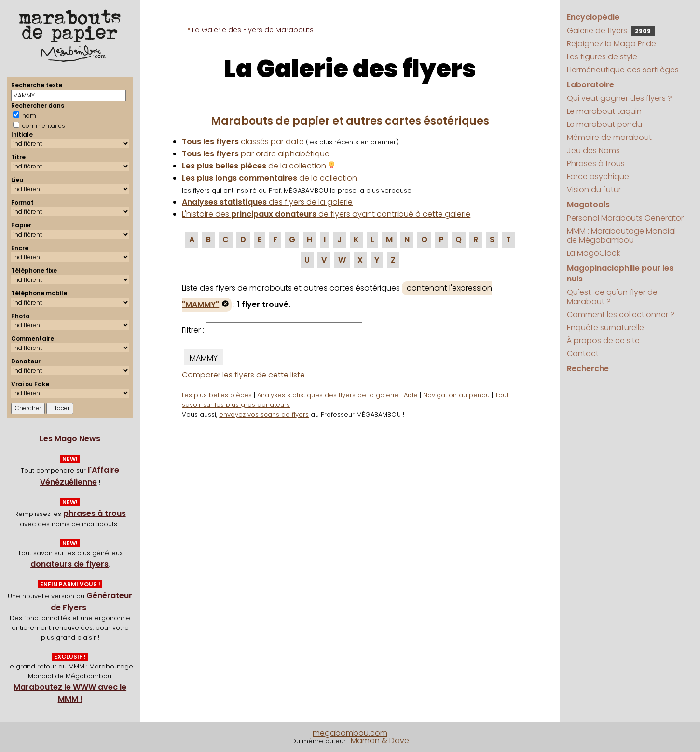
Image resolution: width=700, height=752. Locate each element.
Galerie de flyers (611, 31)
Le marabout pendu (604, 124)
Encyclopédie (593, 17)
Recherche (588, 369)
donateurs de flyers (69, 564)
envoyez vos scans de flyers (264, 414)
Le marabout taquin (604, 111)
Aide (411, 395)
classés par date (243, 142)
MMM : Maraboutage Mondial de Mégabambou (621, 236)
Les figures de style (602, 57)
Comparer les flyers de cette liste (243, 375)
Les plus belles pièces (217, 395)
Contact (583, 354)
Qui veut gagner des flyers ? (619, 98)
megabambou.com (350, 733)
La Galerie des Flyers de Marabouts (253, 30)
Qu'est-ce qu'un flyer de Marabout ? (612, 297)
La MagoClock (593, 253)
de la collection (259, 166)
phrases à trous (95, 513)
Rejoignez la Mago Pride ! (613, 44)
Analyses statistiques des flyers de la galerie (328, 395)
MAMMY (204, 358)
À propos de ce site (603, 341)
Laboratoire (590, 85)
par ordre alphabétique (256, 154)
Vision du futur (594, 189)
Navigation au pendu (456, 395)
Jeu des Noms (593, 150)
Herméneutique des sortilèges (623, 70)
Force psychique (598, 176)
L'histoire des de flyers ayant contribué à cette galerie (326, 214)
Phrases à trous (596, 163)
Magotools (588, 204)
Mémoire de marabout (609, 137)
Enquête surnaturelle (605, 327)
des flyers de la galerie (267, 202)
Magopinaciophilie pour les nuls (620, 273)
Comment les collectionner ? (621, 314)
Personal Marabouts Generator (625, 218)
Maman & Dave (380, 741)
